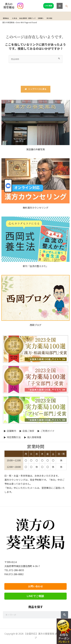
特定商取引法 (14, 437)
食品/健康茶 (23, 18)
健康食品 (6, 18)
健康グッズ (32, 18)
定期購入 (41, 18)
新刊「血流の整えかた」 (36, 266)
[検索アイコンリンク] (67, 6)
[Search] (64, 615)
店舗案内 (11, 431)
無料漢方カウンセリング (36, 208)
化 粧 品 (15, 18)
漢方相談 (49, 18)
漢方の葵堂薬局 (8, 22)
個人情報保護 (34, 437)
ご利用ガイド (47, 431)
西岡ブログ (36, 325)
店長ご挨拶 (28, 431)
